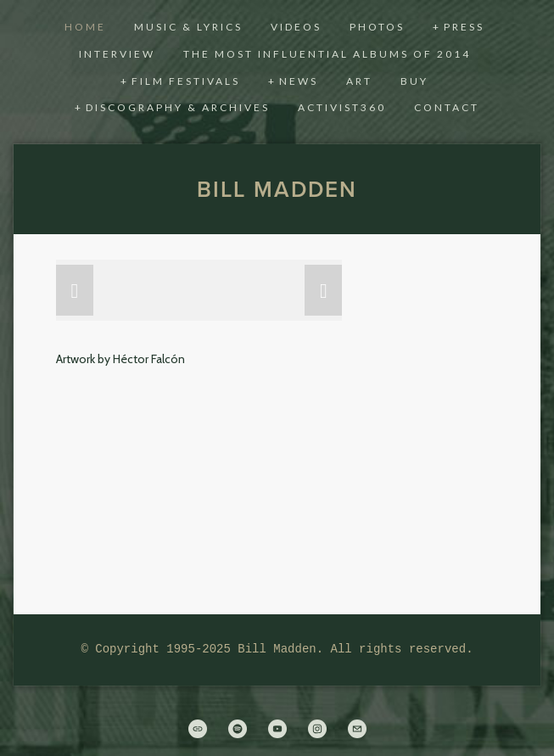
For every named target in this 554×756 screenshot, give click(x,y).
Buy (414, 81)
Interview (117, 54)
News (299, 81)
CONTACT (447, 107)
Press (464, 27)
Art (359, 81)
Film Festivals (186, 81)
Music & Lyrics (188, 27)
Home (85, 27)
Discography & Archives (178, 107)
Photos (377, 27)
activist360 (342, 107)
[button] (75, 290)
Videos (296, 27)
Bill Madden (277, 189)
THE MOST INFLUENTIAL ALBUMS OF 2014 (327, 54)
